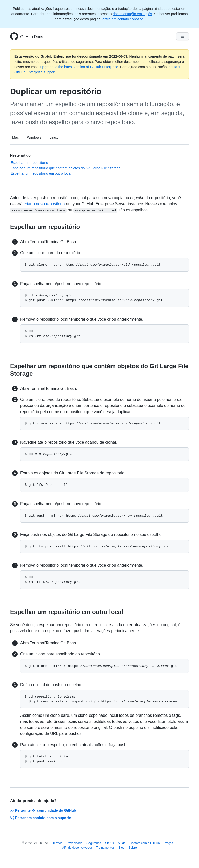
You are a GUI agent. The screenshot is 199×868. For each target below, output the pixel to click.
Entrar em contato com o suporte (40, 818)
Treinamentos (105, 848)
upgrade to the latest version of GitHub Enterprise (79, 67)
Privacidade (74, 843)
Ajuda (122, 843)
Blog (122, 848)
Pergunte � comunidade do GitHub (43, 810)
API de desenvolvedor (77, 848)
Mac (15, 137)
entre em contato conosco (123, 19)
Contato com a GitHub (145, 843)
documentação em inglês (132, 14)
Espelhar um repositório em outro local (41, 173)
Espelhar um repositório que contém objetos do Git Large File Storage (65, 168)
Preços (168, 843)
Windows (34, 137)
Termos (58, 843)
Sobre (133, 848)
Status (109, 843)
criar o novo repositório (44, 204)
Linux (53, 137)
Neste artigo (20, 155)
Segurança (94, 843)
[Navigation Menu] (183, 36)
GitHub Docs (32, 37)
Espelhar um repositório (29, 163)
